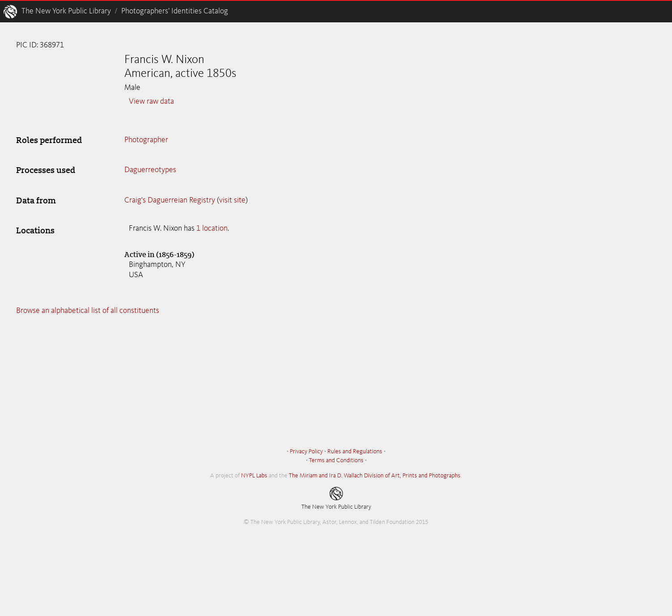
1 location (212, 228)
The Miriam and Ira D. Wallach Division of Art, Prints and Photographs (375, 476)
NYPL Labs (254, 476)
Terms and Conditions (336, 460)
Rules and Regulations (355, 451)
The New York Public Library (66, 11)
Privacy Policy (306, 451)
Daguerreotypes (150, 170)
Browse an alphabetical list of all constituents (88, 311)
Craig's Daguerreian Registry (170, 200)
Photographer (146, 140)
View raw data (151, 101)
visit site (232, 200)
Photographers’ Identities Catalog (175, 11)
